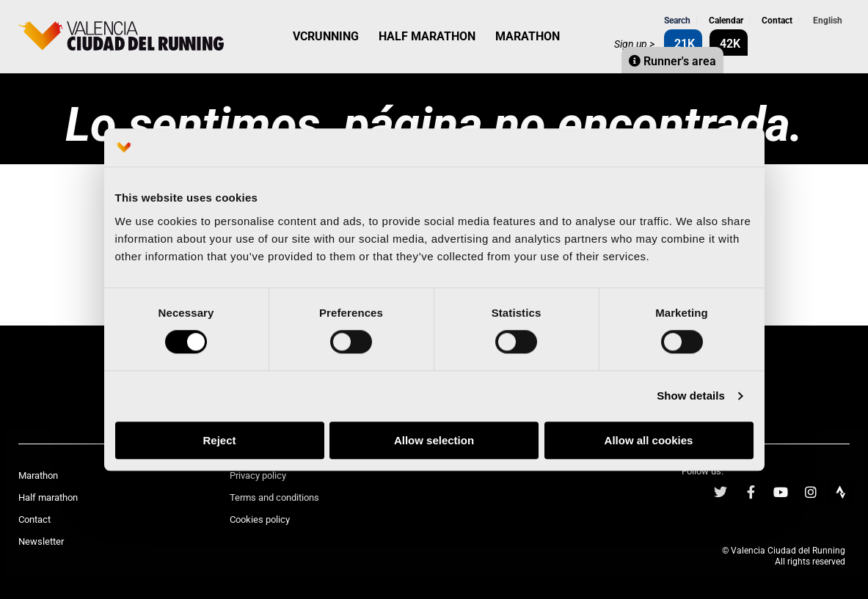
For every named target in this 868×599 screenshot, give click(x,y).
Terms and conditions (274, 497)
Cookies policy (260, 519)
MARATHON (528, 36)
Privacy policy (258, 475)
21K (683, 44)
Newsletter (41, 541)
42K (729, 44)
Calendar (725, 21)
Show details (691, 396)
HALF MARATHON (427, 36)
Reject (219, 440)
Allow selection (434, 440)
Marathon (38, 475)
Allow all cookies (649, 440)
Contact (776, 21)
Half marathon (48, 497)
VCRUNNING (326, 36)
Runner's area (672, 61)
